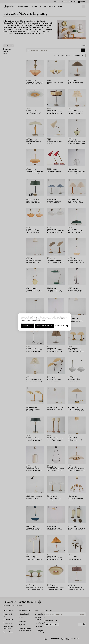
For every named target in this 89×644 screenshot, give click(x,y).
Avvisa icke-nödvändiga (44, 326)
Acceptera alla (28, 326)
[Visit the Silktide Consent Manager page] (67, 326)
